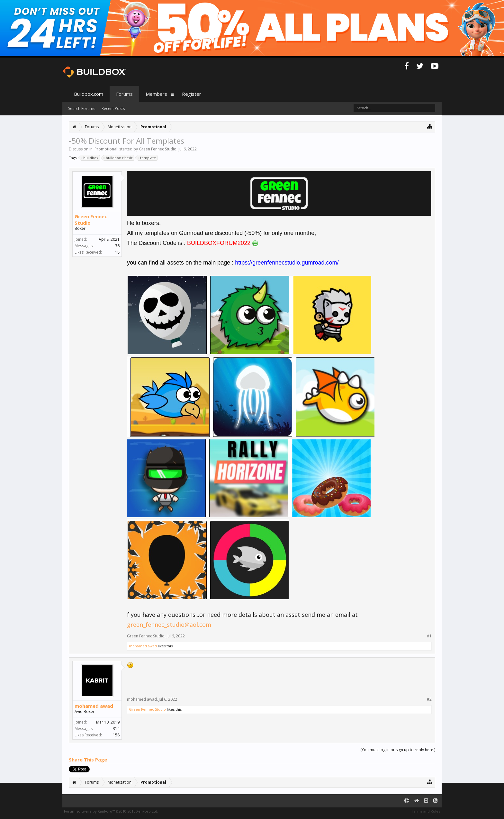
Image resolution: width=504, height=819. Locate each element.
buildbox (90, 158)
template (147, 158)
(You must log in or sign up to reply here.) (398, 750)
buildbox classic (118, 158)
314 (116, 729)
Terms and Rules (426, 811)
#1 (429, 636)
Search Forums (82, 108)
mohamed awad (143, 646)
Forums (124, 94)
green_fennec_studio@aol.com (169, 625)
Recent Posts (113, 108)
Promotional (106, 149)
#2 (429, 699)
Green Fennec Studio (158, 149)
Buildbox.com (89, 94)
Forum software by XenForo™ (111, 811)
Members (156, 94)
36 (117, 246)
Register (192, 94)
